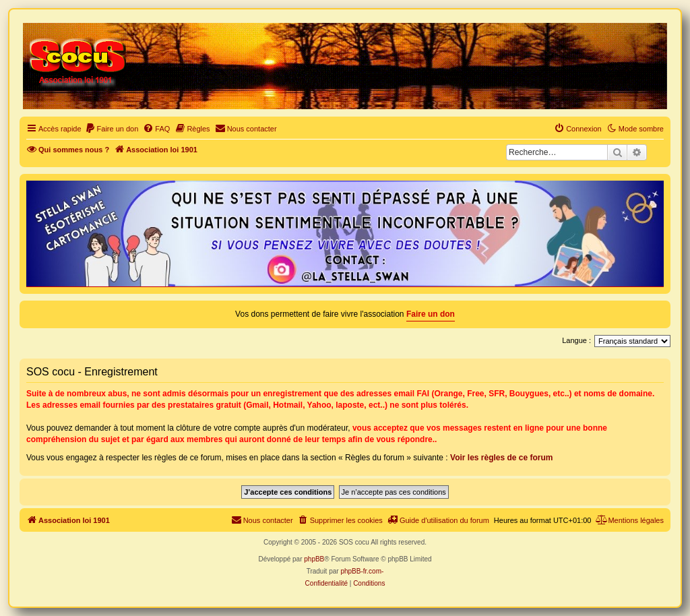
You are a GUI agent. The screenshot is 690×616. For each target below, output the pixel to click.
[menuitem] (112, 129)
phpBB (314, 559)
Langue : (576, 340)
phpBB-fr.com (361, 571)
